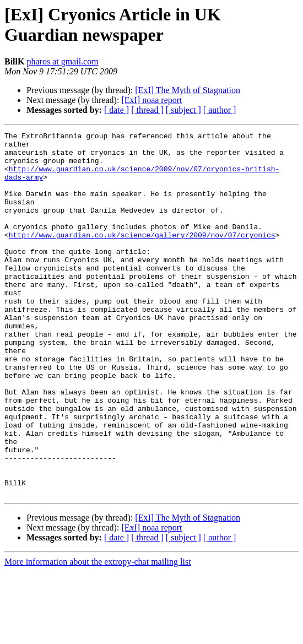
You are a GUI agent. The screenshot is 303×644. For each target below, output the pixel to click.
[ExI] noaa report (151, 100)
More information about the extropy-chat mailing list (98, 634)
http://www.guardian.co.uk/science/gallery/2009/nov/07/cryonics (142, 256)
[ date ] (117, 110)
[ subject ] (183, 110)
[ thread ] (147, 110)
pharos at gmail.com (62, 61)
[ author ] (220, 110)
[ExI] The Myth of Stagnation (188, 90)
